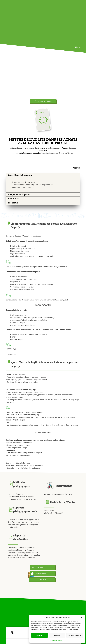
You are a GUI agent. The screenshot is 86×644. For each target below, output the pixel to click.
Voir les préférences (75, 635)
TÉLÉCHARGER (38, 567)
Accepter (40, 635)
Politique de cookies (56, 640)
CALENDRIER (42, 580)
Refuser (57, 635)
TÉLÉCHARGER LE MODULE (43, 101)
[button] (82, 618)
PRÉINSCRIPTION (39, 574)
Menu (78, 47)
